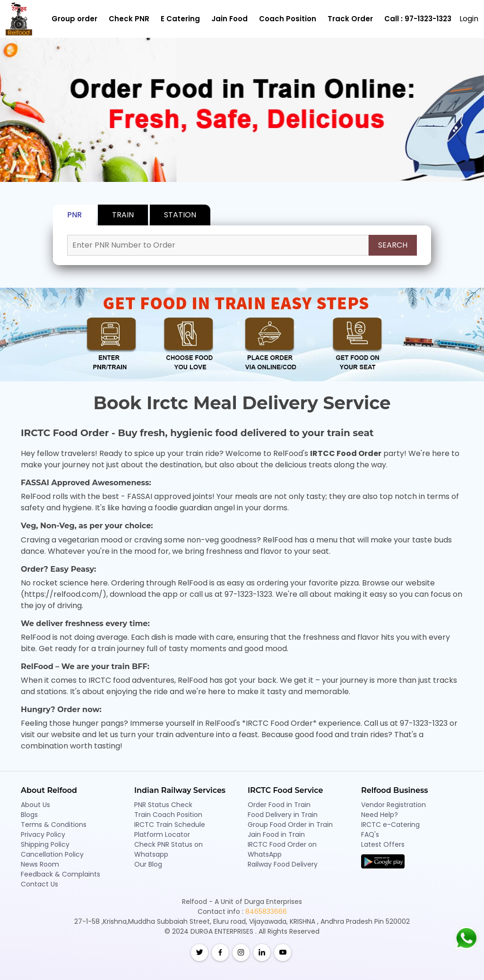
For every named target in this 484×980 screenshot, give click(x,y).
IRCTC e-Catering (390, 825)
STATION (180, 215)
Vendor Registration (393, 805)
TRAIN (123, 215)
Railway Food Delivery (283, 864)
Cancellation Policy (52, 854)
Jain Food (229, 19)
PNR (74, 215)
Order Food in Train (279, 805)
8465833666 (266, 911)
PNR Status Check (163, 805)
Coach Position (288, 19)
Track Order (350, 19)
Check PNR (129, 19)
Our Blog (148, 864)
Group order (74, 19)
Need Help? (380, 815)
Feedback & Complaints (60, 874)
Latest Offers (383, 844)
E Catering (180, 19)
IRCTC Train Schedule (170, 825)
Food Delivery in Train (283, 815)
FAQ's (370, 834)
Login (469, 19)
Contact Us (39, 884)
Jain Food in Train (276, 834)
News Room (40, 864)
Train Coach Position (168, 815)
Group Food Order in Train (290, 825)
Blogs (29, 815)
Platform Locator (162, 834)
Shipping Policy (45, 844)
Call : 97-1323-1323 (418, 19)
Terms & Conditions (54, 825)
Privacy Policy (43, 834)
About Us (35, 805)
